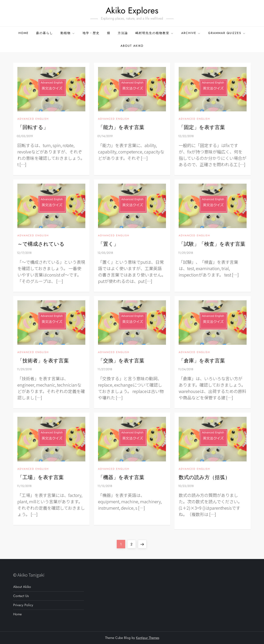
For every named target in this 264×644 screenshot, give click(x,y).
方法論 (123, 33)
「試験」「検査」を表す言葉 (212, 244)
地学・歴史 (91, 33)
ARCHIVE (191, 33)
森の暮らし (45, 33)
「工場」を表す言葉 (41, 477)
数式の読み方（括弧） (204, 477)
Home (24, 33)
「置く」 (108, 244)
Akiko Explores (132, 10)
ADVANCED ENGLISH (33, 119)
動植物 (68, 33)
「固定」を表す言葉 (202, 127)
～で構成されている (41, 244)
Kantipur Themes (148, 638)
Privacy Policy (23, 605)
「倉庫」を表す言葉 (202, 361)
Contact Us (21, 596)
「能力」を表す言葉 (121, 127)
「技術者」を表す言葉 (43, 361)
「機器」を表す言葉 (121, 477)
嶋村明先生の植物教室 (155, 33)
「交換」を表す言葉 (121, 361)
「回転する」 (33, 127)
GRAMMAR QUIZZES (227, 33)
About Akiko (132, 46)
